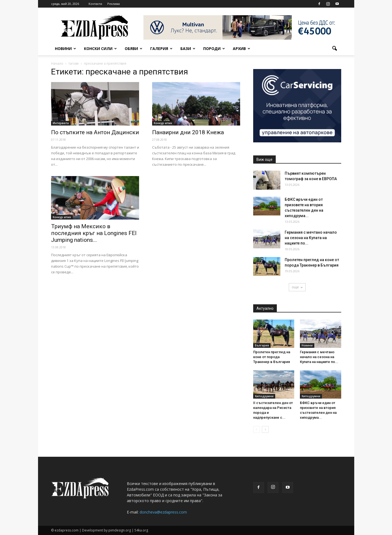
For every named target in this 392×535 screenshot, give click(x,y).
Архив (242, 49)
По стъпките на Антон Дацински (95, 132)
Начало (57, 63)
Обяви (134, 49)
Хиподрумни (264, 396)
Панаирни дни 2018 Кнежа (188, 132)
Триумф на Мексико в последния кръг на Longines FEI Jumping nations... (94, 233)
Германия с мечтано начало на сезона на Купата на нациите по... (311, 238)
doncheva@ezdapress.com (163, 512)
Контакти (95, 4)
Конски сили (100, 49)
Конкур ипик (163, 123)
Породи (214, 49)
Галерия (161, 49)
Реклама (114, 4)
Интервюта (61, 123)
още (297, 287)
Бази (188, 49)
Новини (65, 49)
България (262, 345)
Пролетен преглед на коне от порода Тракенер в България (272, 357)
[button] (335, 49)
